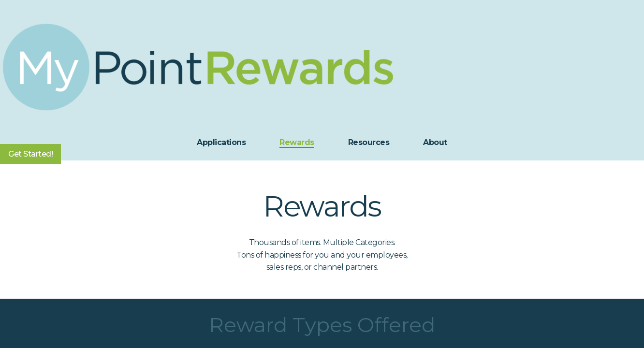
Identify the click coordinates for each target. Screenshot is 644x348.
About (435, 142)
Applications (221, 142)
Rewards (297, 142)
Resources (369, 142)
